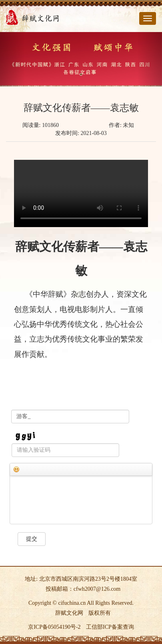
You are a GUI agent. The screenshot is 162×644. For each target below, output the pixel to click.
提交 (32, 539)
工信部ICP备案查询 (110, 627)
